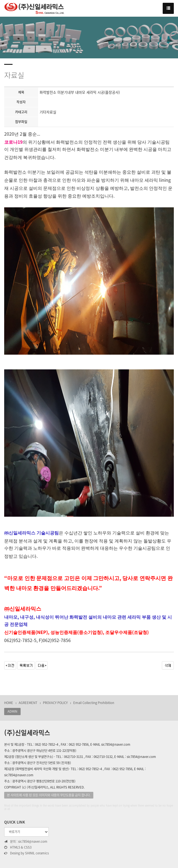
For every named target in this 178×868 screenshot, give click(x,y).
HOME (9, 703)
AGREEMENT (28, 703)
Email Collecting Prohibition (94, 703)
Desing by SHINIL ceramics (26, 853)
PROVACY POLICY (55, 703)
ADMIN (12, 711)
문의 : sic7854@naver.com (26, 842)
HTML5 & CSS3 (18, 847)
